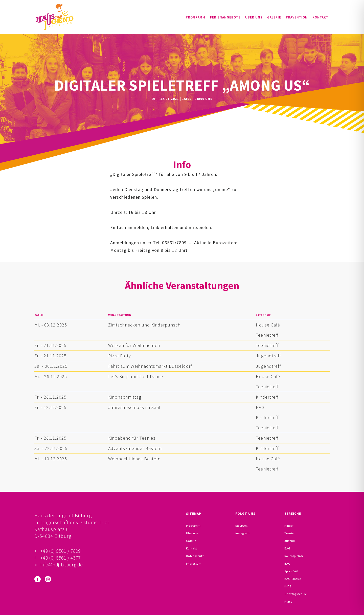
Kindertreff (267, 397)
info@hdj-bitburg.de (62, 565)
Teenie (289, 533)
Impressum (194, 563)
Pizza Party (120, 356)
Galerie (274, 17)
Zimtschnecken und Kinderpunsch (144, 325)
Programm (196, 17)
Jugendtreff (268, 356)
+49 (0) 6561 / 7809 (61, 551)
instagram (243, 533)
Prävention (297, 17)
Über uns (254, 17)
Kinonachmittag (125, 397)
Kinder (289, 526)
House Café (268, 325)
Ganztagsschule (295, 594)
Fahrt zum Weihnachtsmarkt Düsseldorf (150, 366)
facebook (241, 526)
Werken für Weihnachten (134, 345)
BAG (260, 407)
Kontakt (320, 17)
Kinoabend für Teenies (132, 438)
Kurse (288, 601)
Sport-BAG (291, 571)
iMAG (288, 586)
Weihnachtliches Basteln (134, 459)
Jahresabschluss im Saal (134, 407)
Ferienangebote (225, 17)
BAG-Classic (293, 579)
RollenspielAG (294, 556)
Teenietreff (267, 335)
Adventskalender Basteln (135, 448)
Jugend (290, 541)
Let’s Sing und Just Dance (136, 376)
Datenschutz (195, 556)
